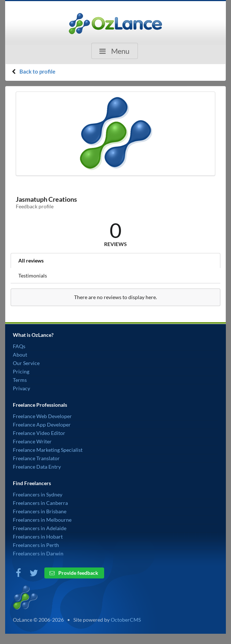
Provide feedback (74, 573)
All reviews (31, 260)
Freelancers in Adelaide (40, 528)
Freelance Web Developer (42, 416)
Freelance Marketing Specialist (48, 450)
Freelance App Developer (42, 425)
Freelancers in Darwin (38, 553)
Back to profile (37, 71)
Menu (114, 51)
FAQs (19, 346)
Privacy (21, 388)
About (20, 355)
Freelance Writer (32, 441)
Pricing (21, 371)
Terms (20, 380)
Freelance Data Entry (37, 467)
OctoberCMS (126, 620)
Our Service (26, 363)
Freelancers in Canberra (40, 503)
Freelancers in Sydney (38, 494)
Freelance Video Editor (39, 433)
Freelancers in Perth (36, 545)
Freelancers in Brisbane (40, 511)
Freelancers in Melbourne (42, 520)
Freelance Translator (36, 458)
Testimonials (33, 276)
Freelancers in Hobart (38, 537)
